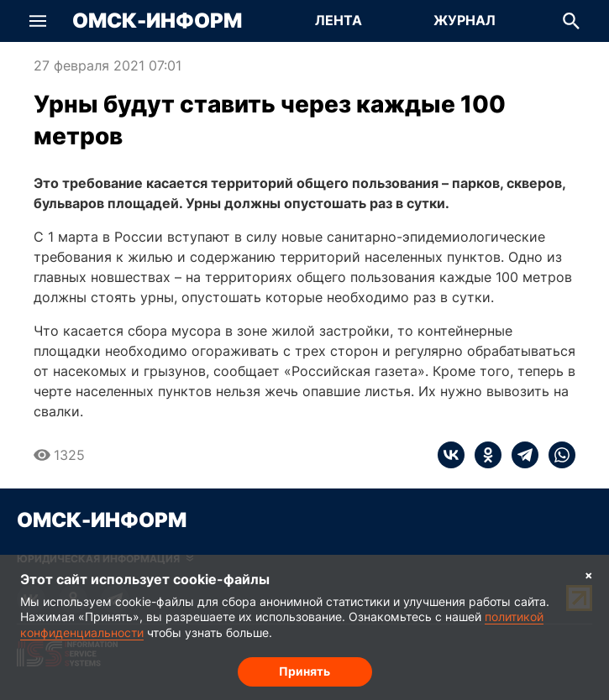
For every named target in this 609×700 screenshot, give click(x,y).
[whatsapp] (557, 455)
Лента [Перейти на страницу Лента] (339, 20)
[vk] (451, 455)
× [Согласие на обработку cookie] (589, 575)
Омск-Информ (157, 21)
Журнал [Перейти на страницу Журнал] (465, 20)
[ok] (483, 455)
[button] (38, 21)
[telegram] (520, 455)
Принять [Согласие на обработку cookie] (304, 671)
